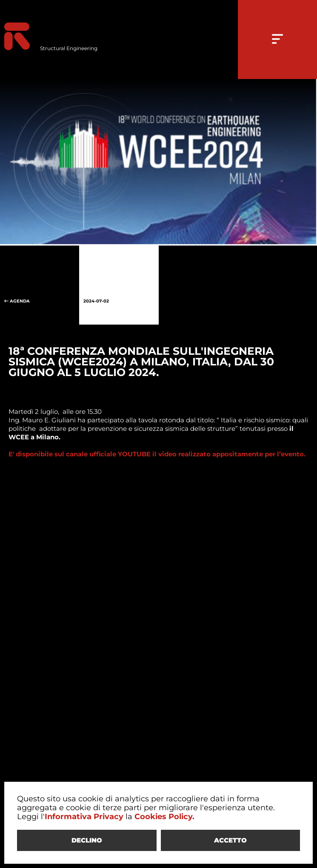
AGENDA (40, 285)
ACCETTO (230, 840)
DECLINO (87, 840)
